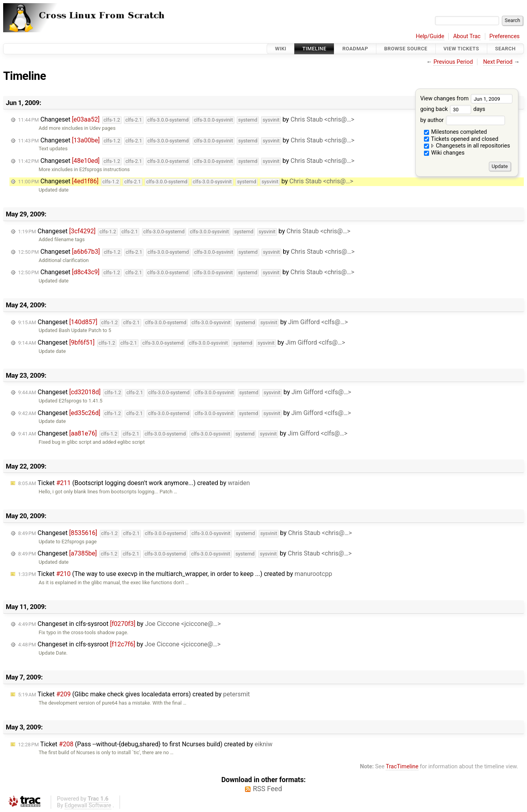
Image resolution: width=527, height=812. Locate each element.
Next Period (498, 62)
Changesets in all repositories (467, 146)
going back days (452, 109)
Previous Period (453, 62)
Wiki (281, 49)
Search (505, 49)
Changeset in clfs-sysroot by (119, 624)
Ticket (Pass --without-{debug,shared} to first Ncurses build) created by (145, 744)
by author (462, 120)
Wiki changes (444, 153)
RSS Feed (267, 789)
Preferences (504, 36)
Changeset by (186, 120)
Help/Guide (430, 36)
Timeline (314, 49)
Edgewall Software (88, 806)
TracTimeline (402, 767)
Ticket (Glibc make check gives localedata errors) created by (134, 694)
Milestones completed (456, 132)
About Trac (467, 36)
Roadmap (355, 49)
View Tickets (461, 49)
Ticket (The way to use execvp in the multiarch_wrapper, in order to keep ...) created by (175, 574)
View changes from (466, 99)
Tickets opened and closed (461, 139)
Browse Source (406, 49)
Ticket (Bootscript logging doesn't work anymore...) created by (134, 483)
